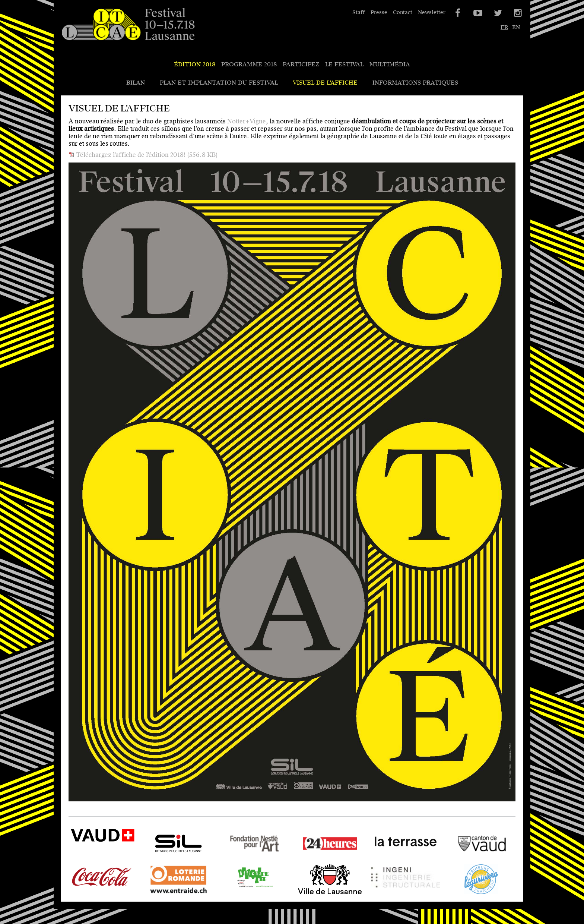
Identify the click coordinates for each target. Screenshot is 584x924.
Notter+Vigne (247, 121)
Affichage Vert (241, 894)
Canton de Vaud (470, 858)
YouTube (477, 13)
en (516, 27)
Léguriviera (464, 894)
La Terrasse (388, 858)
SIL (149, 858)
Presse (379, 12)
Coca (76, 894)
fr (504, 27)
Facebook (457, 13)
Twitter (497, 13)
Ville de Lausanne (321, 894)
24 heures (309, 858)
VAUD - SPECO (91, 852)
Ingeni (380, 894)
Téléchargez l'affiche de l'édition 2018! (146, 155)
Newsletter (432, 12)
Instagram (517, 13)
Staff (359, 12)
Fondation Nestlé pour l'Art (252, 858)
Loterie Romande (169, 894)
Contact (403, 12)
